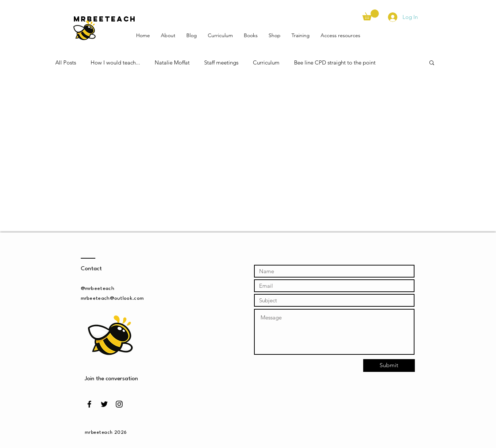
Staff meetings (221, 62)
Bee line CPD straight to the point (335, 62)
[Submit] (389, 366)
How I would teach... (115, 62)
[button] (371, 15)
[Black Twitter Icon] (104, 404)
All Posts (66, 62)
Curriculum (266, 62)
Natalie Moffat (172, 62)
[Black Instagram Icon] (119, 404)
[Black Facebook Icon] (89, 404)
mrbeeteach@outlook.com (112, 298)
